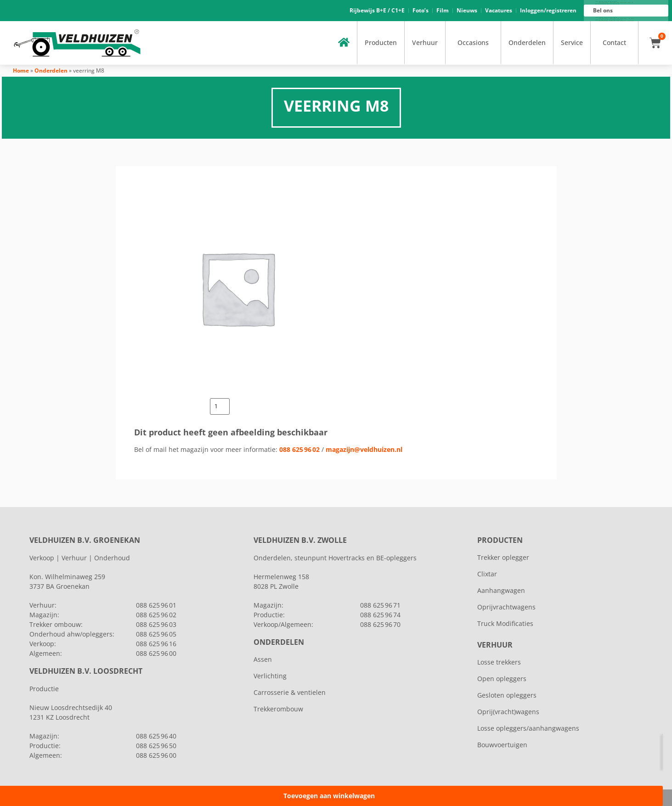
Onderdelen (527, 42)
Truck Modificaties (505, 623)
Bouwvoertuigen (502, 745)
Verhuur (425, 42)
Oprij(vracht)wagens (508, 712)
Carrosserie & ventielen (290, 692)
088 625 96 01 (616, 3)
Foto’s (421, 10)
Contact (614, 42)
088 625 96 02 (299, 449)
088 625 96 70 (380, 624)
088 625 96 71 (380, 605)
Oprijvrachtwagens (506, 607)
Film (443, 10)
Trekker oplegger (503, 557)
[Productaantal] (220, 406)
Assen (263, 659)
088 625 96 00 (616, 21)
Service (572, 42)
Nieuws (467, 10)
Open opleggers (502, 679)
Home (21, 70)
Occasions (473, 42)
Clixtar (487, 574)
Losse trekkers (499, 662)
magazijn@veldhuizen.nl (364, 449)
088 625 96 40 (156, 736)
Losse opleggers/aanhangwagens (528, 728)
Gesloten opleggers (507, 695)
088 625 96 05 (156, 634)
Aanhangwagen (501, 590)
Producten (381, 42)
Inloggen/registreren (548, 10)
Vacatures (499, 10)
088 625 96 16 (616, 19)
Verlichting (270, 676)
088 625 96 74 (380, 615)
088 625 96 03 (156, 624)
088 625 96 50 (156, 746)
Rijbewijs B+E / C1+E (377, 10)
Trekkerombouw (278, 709)
